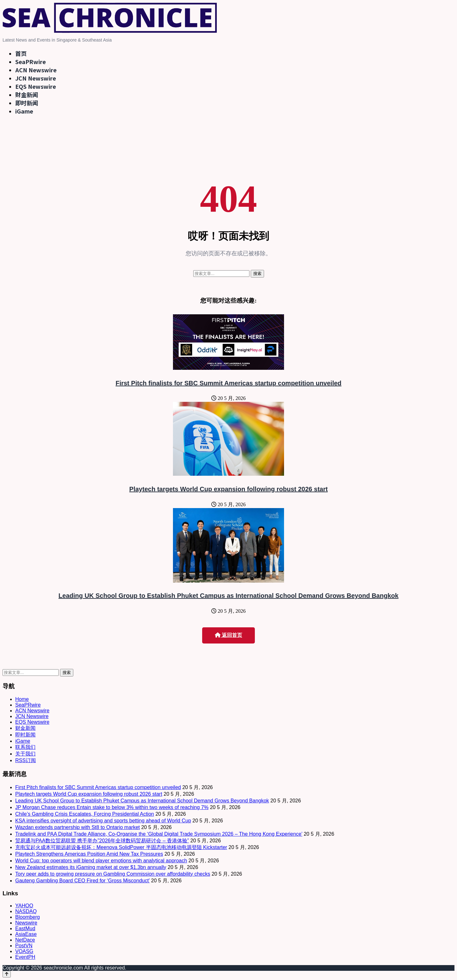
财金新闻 (27, 95)
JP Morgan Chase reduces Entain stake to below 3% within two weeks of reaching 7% (112, 807)
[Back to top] (7, 974)
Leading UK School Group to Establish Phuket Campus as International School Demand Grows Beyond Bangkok (228, 596)
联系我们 (25, 747)
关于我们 (25, 754)
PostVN (24, 946)
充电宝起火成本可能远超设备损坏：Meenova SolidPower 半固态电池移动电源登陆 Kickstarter (121, 847)
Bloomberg (27, 917)
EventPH (25, 957)
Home (22, 699)
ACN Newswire (36, 70)
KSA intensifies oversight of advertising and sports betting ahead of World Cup (103, 821)
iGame (24, 111)
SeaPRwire (30, 62)
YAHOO (24, 906)
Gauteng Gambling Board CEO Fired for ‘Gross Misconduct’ (83, 881)
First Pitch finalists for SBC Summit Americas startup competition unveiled (228, 383)
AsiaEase (26, 934)
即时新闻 (27, 103)
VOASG (24, 951)
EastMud (25, 928)
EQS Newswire (36, 86)
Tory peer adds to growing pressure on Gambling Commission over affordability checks (113, 874)
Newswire (26, 923)
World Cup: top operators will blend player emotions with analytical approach (101, 861)
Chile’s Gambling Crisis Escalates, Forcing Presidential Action (85, 814)
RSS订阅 (26, 760)
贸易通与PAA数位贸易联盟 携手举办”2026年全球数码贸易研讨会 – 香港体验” (102, 841)
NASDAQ (26, 911)
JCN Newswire (36, 78)
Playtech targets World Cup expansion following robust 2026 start (228, 489)
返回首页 (228, 635)
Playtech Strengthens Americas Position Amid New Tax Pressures (89, 854)
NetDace (25, 940)
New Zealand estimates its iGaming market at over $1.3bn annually (91, 867)
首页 (21, 53)
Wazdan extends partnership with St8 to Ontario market (77, 827)
